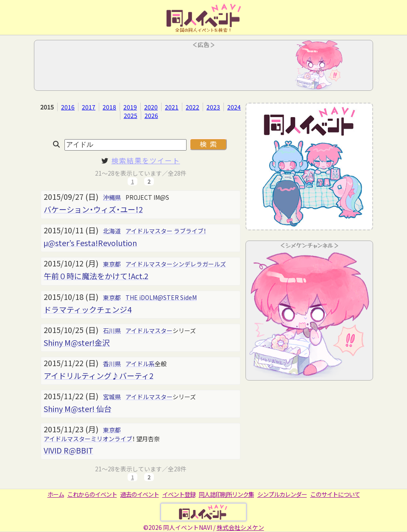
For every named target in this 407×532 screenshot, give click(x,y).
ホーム (56, 494)
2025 (131, 115)
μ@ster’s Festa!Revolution (90, 243)
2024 (234, 107)
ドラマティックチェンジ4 (88, 309)
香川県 (112, 364)
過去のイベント (140, 494)
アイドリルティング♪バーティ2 (99, 375)
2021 (172, 107)
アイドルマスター (149, 231)
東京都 (112, 264)
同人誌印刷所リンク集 (226, 494)
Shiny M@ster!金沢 (77, 342)
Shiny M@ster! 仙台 (78, 409)
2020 (151, 107)
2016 (68, 107)
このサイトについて (335, 494)
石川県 (112, 330)
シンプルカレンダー (282, 494)
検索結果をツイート (146, 160)
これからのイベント (92, 494)
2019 (130, 107)
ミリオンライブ (112, 439)
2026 (151, 115)
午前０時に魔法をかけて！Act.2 (96, 276)
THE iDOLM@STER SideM (161, 297)
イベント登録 (179, 494)
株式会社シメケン (240, 527)
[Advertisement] (203, 68)
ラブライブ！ (190, 231)
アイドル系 (140, 364)
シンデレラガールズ (199, 264)
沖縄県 (112, 197)
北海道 (112, 231)
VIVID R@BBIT (68, 450)
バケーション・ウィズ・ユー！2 (93, 209)
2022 (192, 107)
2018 (109, 107)
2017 (89, 107)
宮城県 (112, 397)
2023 (213, 107)
